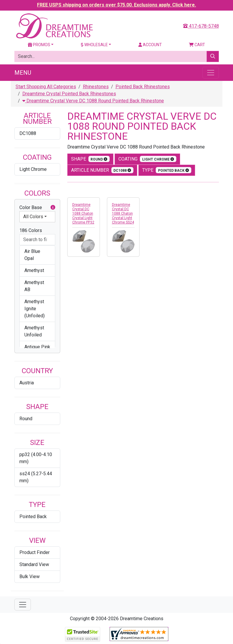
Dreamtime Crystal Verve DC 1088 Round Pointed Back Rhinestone (93, 101)
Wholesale (94, 45)
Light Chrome (33, 169)
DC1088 (28, 133)
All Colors (33, 217)
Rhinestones (96, 87)
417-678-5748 (201, 26)
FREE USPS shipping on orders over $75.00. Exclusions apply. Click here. (116, 5)
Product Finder (35, 552)
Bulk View (30, 577)
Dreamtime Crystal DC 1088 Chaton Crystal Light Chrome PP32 (83, 213)
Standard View (34, 564)
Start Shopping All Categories (46, 87)
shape (90, 159)
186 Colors (31, 230)
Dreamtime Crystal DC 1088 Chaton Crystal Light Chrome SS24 (123, 213)
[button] (53, 208)
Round (26, 419)
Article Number (102, 170)
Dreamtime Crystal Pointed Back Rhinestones (69, 94)
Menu (23, 73)
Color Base (37, 208)
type (167, 170)
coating (147, 159)
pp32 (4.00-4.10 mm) (36, 458)
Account (150, 45)
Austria (27, 383)
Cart (197, 45)
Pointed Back (33, 517)
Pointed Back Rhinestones (143, 87)
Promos (39, 45)
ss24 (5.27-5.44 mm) (36, 477)
